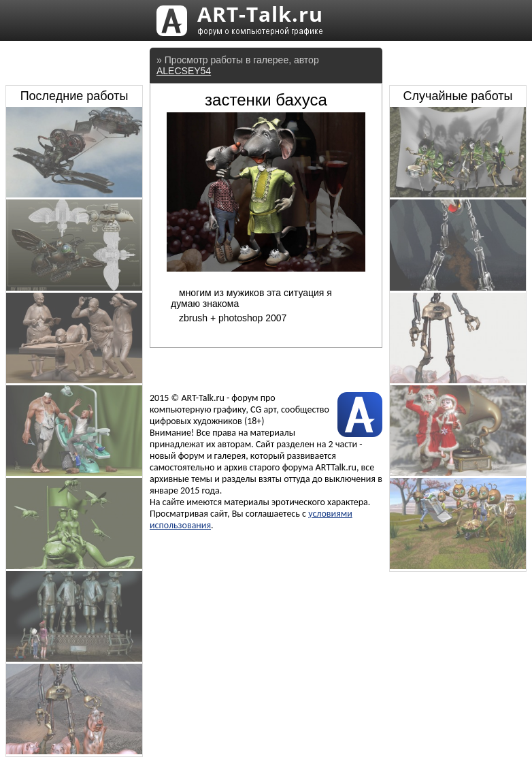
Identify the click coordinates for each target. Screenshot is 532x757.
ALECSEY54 (184, 71)
